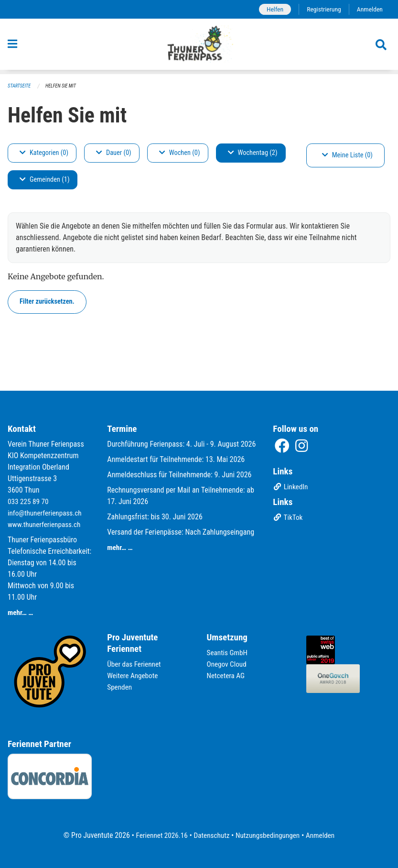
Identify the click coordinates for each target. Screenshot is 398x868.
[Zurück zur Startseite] (199, 47)
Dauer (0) (114, 153)
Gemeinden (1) (44, 180)
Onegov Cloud (228, 664)
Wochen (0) (180, 153)
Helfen (271, 9)
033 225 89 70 (29, 501)
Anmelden (369, 9)
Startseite (20, 86)
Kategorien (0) (44, 153)
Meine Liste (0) (347, 156)
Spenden (120, 687)
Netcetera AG (227, 676)
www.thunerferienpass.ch (46, 524)
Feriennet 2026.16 (158, 835)
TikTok (288, 518)
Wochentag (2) (253, 153)
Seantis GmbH (228, 653)
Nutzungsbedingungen (269, 835)
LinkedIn (291, 488)
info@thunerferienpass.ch (47, 513)
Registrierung (322, 9)
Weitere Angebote (134, 676)
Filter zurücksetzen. (47, 302)
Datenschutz (210, 835)
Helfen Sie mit (64, 86)
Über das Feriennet (135, 664)
